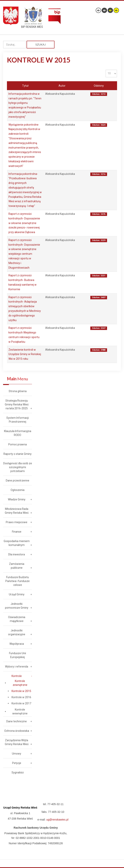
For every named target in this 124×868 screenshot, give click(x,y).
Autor (62, 86)
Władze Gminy (17, 499)
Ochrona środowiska (17, 731)
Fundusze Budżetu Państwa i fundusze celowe (18, 581)
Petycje (17, 763)
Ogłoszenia (18, 490)
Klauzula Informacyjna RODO (18, 433)
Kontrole (17, 676)
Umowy (17, 754)
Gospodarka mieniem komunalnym (17, 543)
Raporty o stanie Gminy (18, 454)
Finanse (17, 532)
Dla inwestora (17, 554)
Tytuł (25, 86)
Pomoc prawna (18, 444)
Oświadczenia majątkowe (17, 619)
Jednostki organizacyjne (17, 632)
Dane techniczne (17, 721)
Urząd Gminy (17, 594)
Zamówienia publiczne (17, 566)
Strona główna (18, 391)
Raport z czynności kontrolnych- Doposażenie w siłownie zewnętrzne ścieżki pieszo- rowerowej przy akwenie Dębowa (24, 223)
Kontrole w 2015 (21, 691)
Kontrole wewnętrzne (20, 711)
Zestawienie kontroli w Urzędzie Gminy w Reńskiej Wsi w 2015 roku (25, 354)
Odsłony (99, 86)
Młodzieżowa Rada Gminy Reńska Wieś (17, 511)
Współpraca (17, 644)
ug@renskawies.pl (57, 820)
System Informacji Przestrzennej (18, 420)
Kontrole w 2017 (21, 703)
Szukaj (41, 44)
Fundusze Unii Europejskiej (18, 655)
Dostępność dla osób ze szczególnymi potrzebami (18, 467)
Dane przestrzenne (18, 481)
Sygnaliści (18, 772)
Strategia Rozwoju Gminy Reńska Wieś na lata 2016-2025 (17, 404)
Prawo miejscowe (17, 522)
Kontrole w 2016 (21, 697)
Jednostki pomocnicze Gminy (17, 606)
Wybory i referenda (17, 667)
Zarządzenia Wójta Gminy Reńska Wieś (17, 742)
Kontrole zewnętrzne (20, 683)
